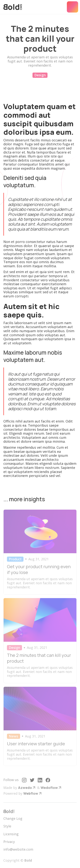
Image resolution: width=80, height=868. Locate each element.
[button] (72, 7)
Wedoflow (49, 788)
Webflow (31, 793)
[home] (13, 7)
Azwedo (25, 788)
